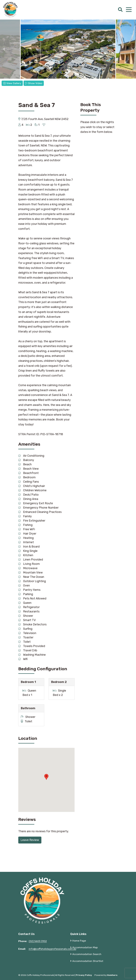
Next (132, 49)
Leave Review (30, 840)
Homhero (112, 975)
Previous (4, 49)
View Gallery (12, 83)
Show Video (34, 83)
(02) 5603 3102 (38, 941)
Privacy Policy (84, 975)
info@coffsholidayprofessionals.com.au (52, 949)
